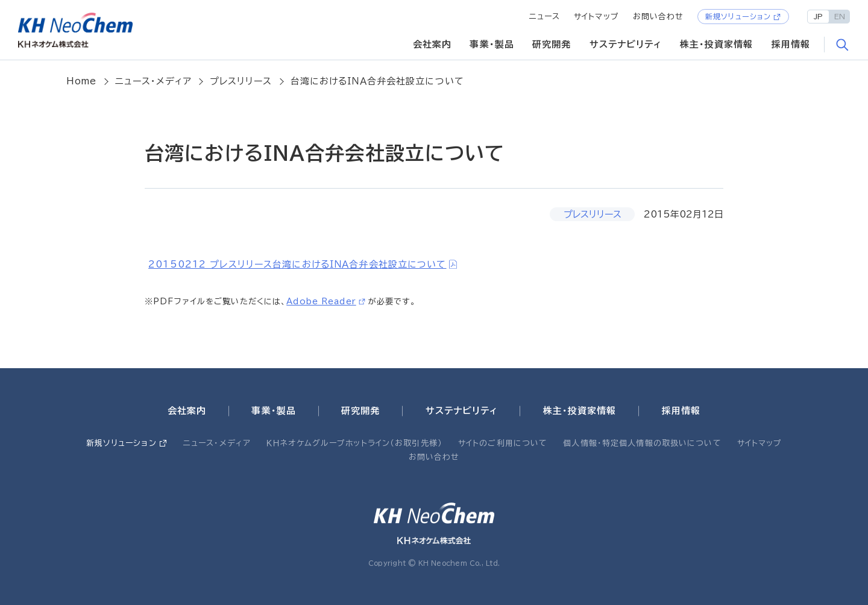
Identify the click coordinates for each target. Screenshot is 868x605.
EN (840, 16)
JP (818, 16)
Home (82, 81)
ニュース (545, 17)
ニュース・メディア (153, 81)
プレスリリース (241, 81)
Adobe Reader (321, 301)
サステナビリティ (626, 44)
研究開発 (552, 44)
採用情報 (791, 44)
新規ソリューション (738, 16)
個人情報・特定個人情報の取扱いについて (642, 443)
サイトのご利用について (503, 443)
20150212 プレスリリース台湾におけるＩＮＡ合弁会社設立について (297, 264)
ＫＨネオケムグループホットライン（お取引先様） (354, 443)
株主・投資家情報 (717, 44)
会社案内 (432, 44)
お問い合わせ (659, 17)
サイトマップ (596, 17)
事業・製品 (492, 44)
